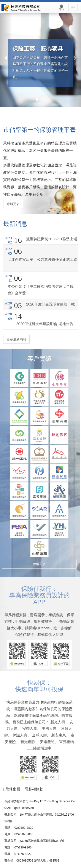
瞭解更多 (13, 204)
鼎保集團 (13, 789)
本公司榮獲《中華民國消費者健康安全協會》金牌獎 (41, 290)
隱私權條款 (34, 789)
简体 (62, 8)
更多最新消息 (16, 339)
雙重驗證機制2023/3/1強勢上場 (52, 239)
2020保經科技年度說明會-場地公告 (45, 324)
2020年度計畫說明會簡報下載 (50, 304)
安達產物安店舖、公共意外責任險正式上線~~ (42, 263)
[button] (6, 56)
